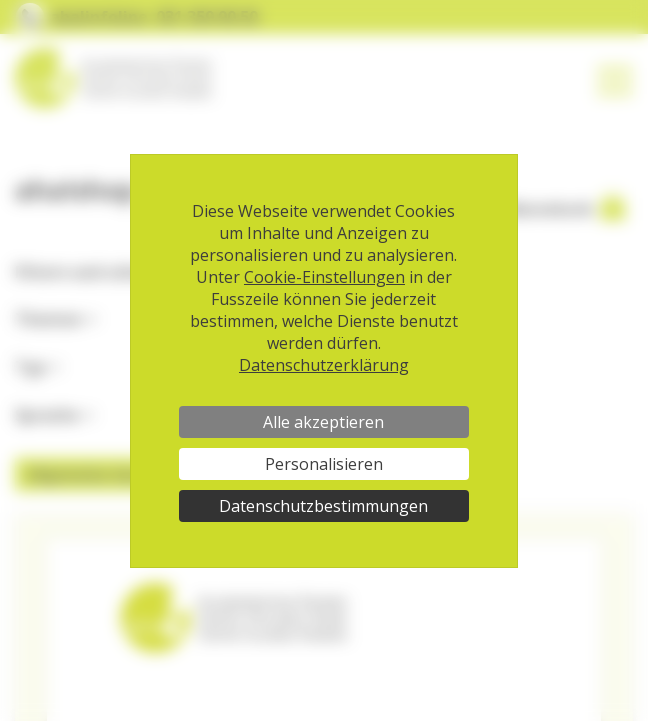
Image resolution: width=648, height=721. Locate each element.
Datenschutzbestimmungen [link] (323, 506)
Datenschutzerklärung (324, 365)
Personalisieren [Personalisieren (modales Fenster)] (324, 464)
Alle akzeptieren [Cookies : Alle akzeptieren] (323, 422)
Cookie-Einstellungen (324, 277)
